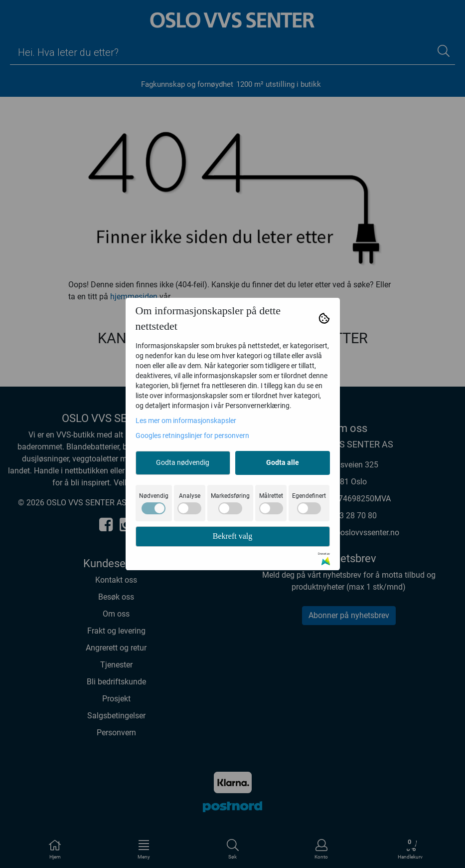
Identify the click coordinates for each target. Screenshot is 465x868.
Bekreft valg (233, 536)
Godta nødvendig (183, 462)
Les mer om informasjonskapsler (186, 421)
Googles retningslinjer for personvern (192, 435)
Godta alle (283, 462)
